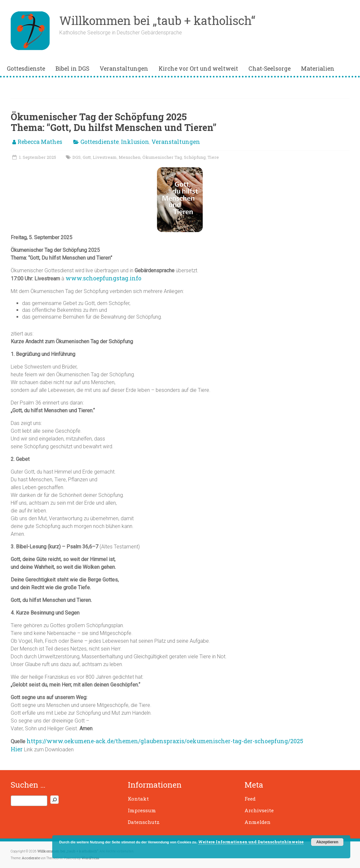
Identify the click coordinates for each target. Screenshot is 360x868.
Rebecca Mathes (40, 142)
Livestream (105, 157)
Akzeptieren (327, 842)
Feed (250, 799)
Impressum (142, 810)
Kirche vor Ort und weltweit (198, 69)
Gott (87, 157)
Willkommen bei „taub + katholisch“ (157, 20)
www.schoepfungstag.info (103, 278)
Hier (17, 749)
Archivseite (259, 810)
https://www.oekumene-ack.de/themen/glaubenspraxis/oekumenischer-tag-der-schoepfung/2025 (165, 741)
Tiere (213, 157)
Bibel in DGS (72, 69)
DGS (77, 157)
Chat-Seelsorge (270, 69)
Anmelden (258, 822)
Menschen (130, 157)
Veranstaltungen (124, 69)
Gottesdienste (26, 69)
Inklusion (135, 142)
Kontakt (138, 799)
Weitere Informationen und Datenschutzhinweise (251, 842)
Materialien (318, 69)
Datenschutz (144, 822)
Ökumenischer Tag (162, 157)
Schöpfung (195, 157)
